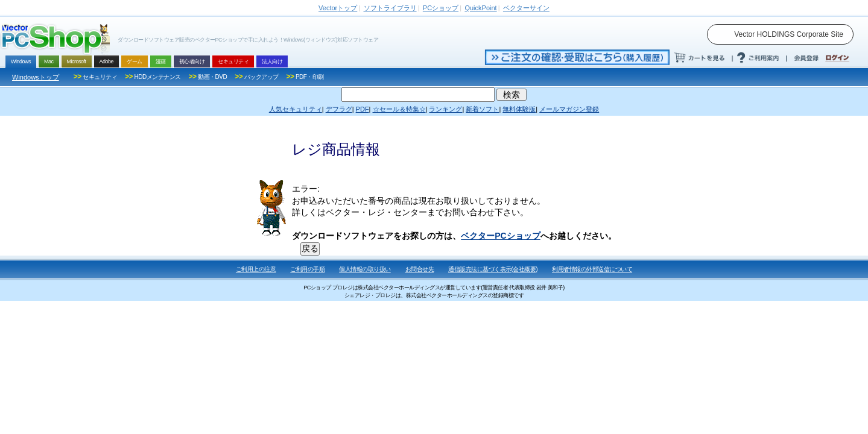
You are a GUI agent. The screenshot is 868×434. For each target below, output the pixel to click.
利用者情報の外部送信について (592, 269)
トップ (338, 8)
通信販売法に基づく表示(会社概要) (493, 269)
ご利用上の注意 (256, 269)
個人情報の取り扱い (365, 269)
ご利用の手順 (307, 269)
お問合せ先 (420, 269)
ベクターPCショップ (500, 236)
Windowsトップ (36, 77)
